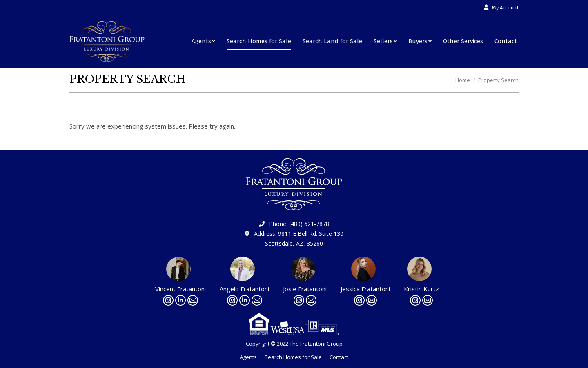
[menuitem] (501, 8)
